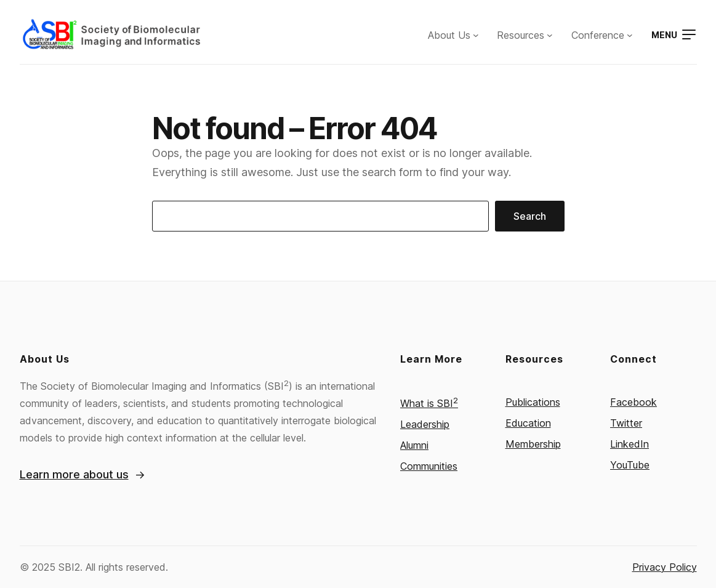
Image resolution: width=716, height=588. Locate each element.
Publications (533, 402)
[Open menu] (674, 35)
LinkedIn (630, 444)
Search (530, 216)
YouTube (630, 465)
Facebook (634, 402)
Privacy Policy (665, 567)
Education (528, 423)
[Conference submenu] (630, 35)
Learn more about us (74, 474)
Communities (429, 466)
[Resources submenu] (550, 35)
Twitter (626, 423)
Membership (533, 444)
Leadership (425, 424)
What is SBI (429, 403)
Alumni (414, 445)
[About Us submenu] (476, 35)
